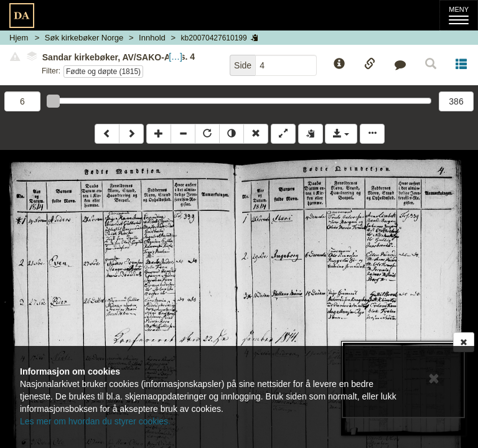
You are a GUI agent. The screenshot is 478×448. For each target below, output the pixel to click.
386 (456, 101)
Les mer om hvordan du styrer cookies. (95, 421)
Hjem (19, 38)
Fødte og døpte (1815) (103, 72)
